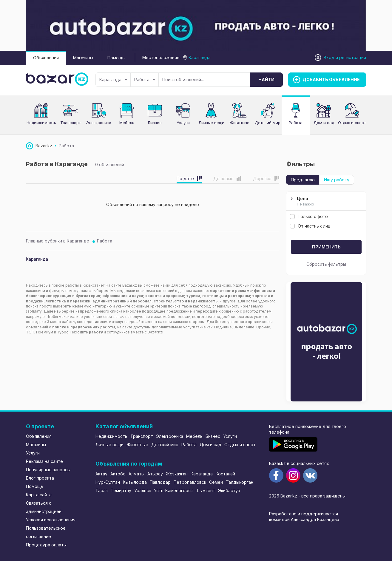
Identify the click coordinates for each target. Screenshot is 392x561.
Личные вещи (109, 445)
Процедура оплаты (46, 545)
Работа (145, 79)
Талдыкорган (240, 482)
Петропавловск (190, 482)
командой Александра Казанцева (304, 519)
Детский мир (165, 445)
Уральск (143, 490)
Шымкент (205, 490)
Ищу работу (337, 180)
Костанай (225, 474)
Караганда (113, 79)
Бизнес (155, 123)
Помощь (116, 58)
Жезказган (177, 474)
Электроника (99, 123)
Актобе (118, 474)
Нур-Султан (108, 482)
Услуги (183, 123)
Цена (325, 202)
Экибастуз (229, 490)
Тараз (102, 490)
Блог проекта (40, 478)
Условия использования (51, 520)
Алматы (136, 474)
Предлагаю (303, 180)
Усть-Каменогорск (173, 490)
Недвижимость (41, 123)
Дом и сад (324, 123)
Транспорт (70, 123)
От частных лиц (310, 226)
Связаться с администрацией (44, 507)
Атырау (155, 474)
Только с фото (309, 216)
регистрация (353, 57)
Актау (101, 474)
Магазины (83, 58)
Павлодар (160, 482)
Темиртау (121, 490)
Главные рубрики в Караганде (58, 241)
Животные (137, 445)
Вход (329, 57)
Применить (326, 247)
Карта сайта (39, 495)
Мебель (127, 123)
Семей (216, 482)
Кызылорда (135, 482)
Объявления (46, 58)
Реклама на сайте (44, 461)
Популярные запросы (48, 470)
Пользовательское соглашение (46, 532)
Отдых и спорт (240, 445)
